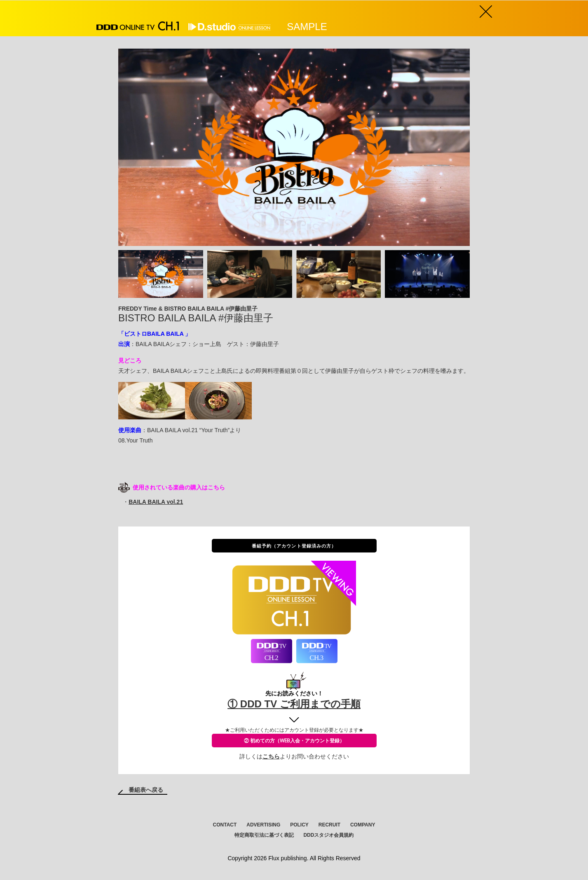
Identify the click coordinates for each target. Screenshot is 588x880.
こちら (271, 756)
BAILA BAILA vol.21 (156, 502)
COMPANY (363, 825)
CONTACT (225, 825)
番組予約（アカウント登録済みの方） (294, 546)
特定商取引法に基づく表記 (264, 835)
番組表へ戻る (146, 790)
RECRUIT (329, 825)
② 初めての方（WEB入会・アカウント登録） (294, 741)
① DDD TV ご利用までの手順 (294, 704)
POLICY (299, 825)
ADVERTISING (263, 825)
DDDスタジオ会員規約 (328, 835)
